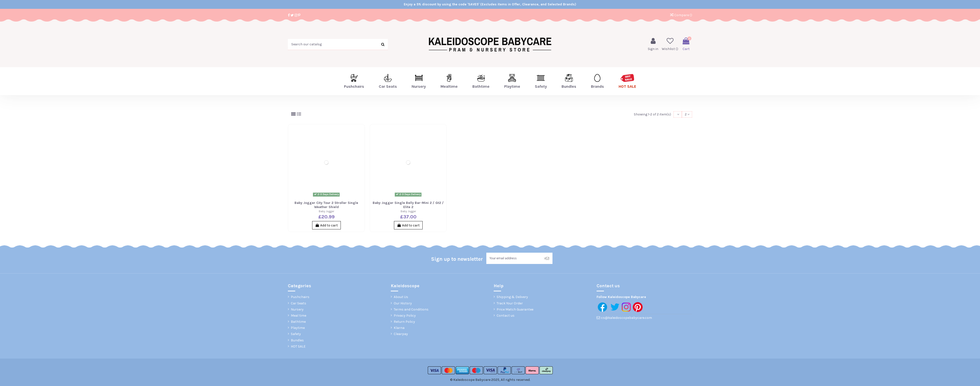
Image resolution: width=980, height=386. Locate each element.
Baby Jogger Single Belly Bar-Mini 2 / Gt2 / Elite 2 (408, 205)
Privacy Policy (405, 317)
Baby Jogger (326, 212)
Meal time (299, 317)
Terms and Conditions (411, 310)
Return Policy (404, 323)
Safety (296, 335)
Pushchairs (300, 298)
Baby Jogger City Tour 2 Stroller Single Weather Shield (326, 205)
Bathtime (298, 323)
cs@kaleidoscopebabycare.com (626, 319)
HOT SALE (298, 348)
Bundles (297, 341)
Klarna (399, 329)
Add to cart (326, 226)
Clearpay (401, 335)
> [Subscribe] (546, 259)
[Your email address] (513, 259)
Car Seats (299, 304)
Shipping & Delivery (512, 298)
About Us (401, 298)
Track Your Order (510, 304)
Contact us (506, 317)
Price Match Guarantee (515, 310)
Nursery (297, 310)
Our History (403, 304)
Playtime (298, 329)
